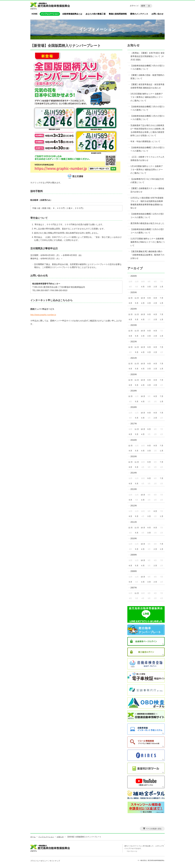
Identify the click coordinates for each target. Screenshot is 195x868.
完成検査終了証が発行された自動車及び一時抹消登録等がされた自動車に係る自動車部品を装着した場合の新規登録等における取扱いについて (147, 130)
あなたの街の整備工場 (96, 14)
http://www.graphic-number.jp (43, 315)
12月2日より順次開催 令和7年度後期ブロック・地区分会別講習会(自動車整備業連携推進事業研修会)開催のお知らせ (147, 203)
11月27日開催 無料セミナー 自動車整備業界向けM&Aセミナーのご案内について (148, 242)
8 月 (155, 298)
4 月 (143, 287)
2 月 (155, 287)
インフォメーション (50, 14)
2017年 (134, 424)
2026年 (134, 276)
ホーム (33, 837)
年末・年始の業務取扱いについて (145, 141)
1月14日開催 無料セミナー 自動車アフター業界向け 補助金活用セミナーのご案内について (147, 170)
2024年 (134, 309)
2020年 (134, 374)
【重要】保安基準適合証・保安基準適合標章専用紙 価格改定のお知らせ (147, 86)
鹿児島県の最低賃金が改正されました (147, 223)
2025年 (134, 292)
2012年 (134, 506)
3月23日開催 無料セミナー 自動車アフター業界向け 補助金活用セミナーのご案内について (147, 97)
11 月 (137, 298)
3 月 (149, 287)
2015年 (134, 456)
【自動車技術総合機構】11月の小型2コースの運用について (147, 231)
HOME (35, 14)
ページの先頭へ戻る (154, 829)
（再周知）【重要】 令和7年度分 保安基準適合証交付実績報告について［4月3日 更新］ (147, 56)
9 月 (149, 298)
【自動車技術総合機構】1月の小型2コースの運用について (147, 149)
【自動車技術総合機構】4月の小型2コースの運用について (147, 67)
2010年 (134, 538)
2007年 (134, 588)
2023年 (134, 325)
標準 (143, 6)
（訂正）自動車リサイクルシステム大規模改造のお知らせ (147, 159)
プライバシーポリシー (39, 861)
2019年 (134, 391)
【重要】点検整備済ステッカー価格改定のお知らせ (147, 190)
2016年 (134, 440)
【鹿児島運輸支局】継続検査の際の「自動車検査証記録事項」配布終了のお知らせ (147, 255)
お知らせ (134, 45)
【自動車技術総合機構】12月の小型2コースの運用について (147, 216)
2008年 (134, 571)
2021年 (134, 358)
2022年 (134, 342)
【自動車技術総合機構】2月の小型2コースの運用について (147, 118)
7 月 (162, 298)
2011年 (134, 522)
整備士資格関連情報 (118, 14)
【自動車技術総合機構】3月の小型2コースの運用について (147, 108)
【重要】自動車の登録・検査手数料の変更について (147, 77)
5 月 (137, 303)
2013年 (134, 489)
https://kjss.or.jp (132, 851)
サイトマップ (55, 861)
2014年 (134, 473)
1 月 (162, 287)
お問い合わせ (157, 14)
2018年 (134, 407)
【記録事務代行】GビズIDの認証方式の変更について (147, 181)
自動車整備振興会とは (72, 14)
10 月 (143, 298)
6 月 (130, 303)
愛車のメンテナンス (139, 14)
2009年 (134, 555)
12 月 (130, 298)
